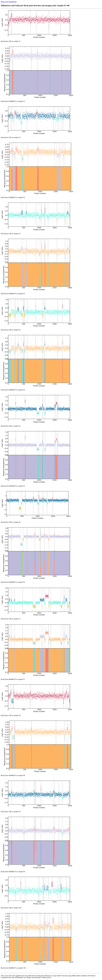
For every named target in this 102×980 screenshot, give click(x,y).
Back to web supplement (9, 2)
